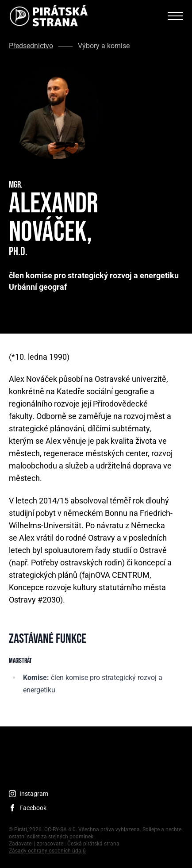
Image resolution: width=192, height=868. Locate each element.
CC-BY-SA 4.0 (60, 830)
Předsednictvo (31, 46)
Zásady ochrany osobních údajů (47, 851)
